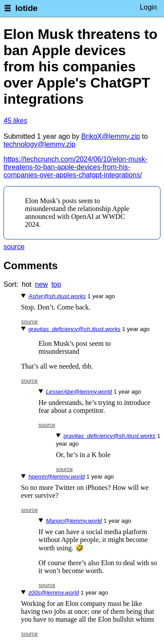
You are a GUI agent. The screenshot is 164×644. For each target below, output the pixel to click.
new (41, 284)
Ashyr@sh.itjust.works (57, 296)
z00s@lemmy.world (54, 593)
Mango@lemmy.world (74, 521)
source (14, 247)
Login (148, 7)
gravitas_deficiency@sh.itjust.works (75, 329)
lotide (26, 8)
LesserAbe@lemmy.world (79, 392)
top (56, 284)
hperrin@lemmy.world (57, 477)
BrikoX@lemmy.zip (111, 136)
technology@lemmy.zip (39, 144)
